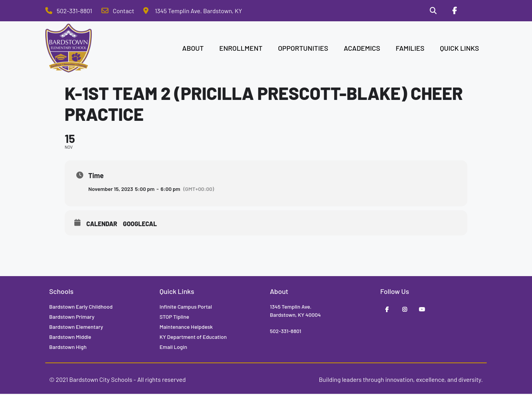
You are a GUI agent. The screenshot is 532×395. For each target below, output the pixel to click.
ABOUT (193, 49)
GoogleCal (140, 224)
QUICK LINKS (459, 49)
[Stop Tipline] (475, 11)
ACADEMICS (362, 49)
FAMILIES (410, 49)
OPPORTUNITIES (303, 49)
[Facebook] (453, 11)
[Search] (431, 11)
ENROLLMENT (241, 49)
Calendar (102, 224)
